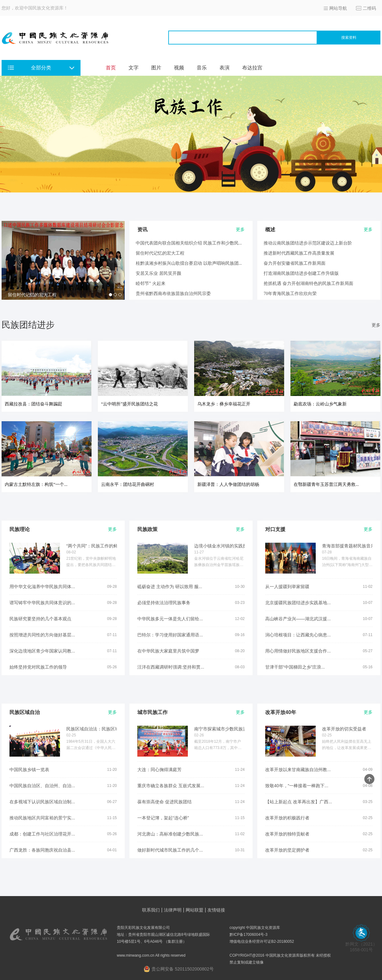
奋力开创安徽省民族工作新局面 (295, 263)
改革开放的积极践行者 (287, 818)
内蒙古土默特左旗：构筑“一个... (36, 484)
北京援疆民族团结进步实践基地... (298, 603)
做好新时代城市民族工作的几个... (170, 850)
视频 (179, 68)
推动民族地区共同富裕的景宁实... (42, 818)
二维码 (369, 8)
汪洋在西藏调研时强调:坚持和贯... (171, 667)
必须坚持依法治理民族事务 (164, 603)
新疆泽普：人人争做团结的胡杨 (228, 484)
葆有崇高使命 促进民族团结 (164, 802)
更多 (376, 325)
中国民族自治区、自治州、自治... (42, 786)
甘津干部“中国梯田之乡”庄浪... (295, 667)
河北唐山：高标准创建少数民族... (170, 834)
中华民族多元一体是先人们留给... (170, 619)
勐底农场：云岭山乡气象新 (320, 404)
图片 (156, 68)
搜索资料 (349, 38)
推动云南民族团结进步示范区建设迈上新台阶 (308, 243)
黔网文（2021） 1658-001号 (361, 945)
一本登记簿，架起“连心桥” (163, 818)
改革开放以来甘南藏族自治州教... (298, 770)
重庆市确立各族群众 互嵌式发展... (171, 786)
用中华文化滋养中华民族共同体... (42, 587)
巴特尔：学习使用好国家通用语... (170, 635)
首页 (111, 68)
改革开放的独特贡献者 (287, 834)
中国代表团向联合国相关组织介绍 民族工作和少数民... (189, 243)
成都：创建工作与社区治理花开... (42, 834)
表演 (224, 68)
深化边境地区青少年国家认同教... (42, 651)
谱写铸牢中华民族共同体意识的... (42, 603)
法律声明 (173, 910)
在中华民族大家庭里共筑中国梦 (168, 651)
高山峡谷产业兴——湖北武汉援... (298, 619)
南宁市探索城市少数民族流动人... (227, 729)
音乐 (202, 68)
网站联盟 (194, 910)
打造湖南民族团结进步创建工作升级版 (301, 273)
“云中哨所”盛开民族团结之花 (129, 404)
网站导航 (338, 8)
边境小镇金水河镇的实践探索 (223, 546)
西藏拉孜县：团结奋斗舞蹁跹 (33, 404)
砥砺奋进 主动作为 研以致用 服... (170, 587)
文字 (134, 68)
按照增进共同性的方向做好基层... (42, 635)
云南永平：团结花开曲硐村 (128, 484)
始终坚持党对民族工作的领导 (38, 667)
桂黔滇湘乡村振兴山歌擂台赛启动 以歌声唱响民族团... (189, 263)
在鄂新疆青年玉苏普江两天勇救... (326, 484)
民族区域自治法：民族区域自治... (99, 729)
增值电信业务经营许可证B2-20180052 (262, 942)
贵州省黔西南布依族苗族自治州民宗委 (173, 294)
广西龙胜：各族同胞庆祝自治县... (42, 850)
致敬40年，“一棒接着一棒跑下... (297, 786)
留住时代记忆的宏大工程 (32, 295)
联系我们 (151, 910)
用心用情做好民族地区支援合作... (298, 651)
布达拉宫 (252, 68)
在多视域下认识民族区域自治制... (42, 802)
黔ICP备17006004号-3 (248, 935)
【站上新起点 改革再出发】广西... (299, 802)
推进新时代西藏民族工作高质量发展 (299, 253)
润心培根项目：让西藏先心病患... (298, 635)
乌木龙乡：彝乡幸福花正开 (224, 404)
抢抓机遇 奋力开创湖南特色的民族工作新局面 (308, 283)
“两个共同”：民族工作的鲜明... (96, 546)
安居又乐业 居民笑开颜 (158, 273)
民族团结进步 (28, 325)
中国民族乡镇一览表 (29, 770)
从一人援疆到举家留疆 (287, 587)
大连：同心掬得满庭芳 (159, 770)
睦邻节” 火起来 (151, 283)
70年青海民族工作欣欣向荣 (290, 294)
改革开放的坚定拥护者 (287, 850)
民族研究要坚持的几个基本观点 (40, 619)
